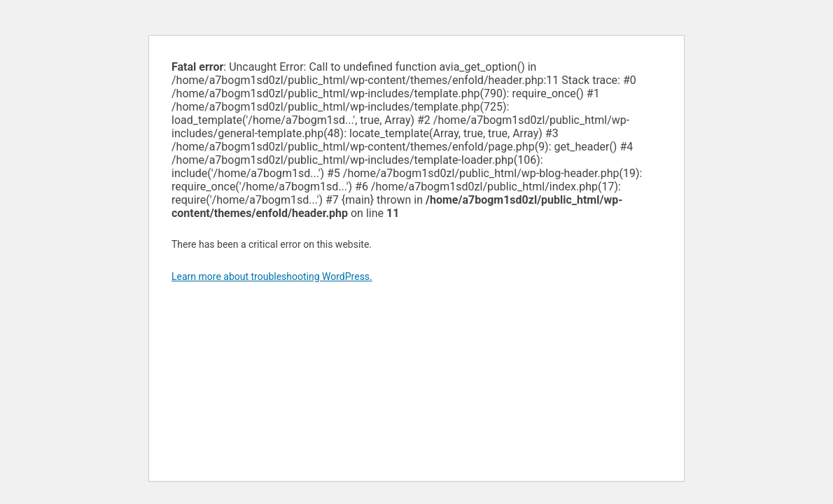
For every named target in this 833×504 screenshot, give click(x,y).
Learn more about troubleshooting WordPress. (272, 276)
